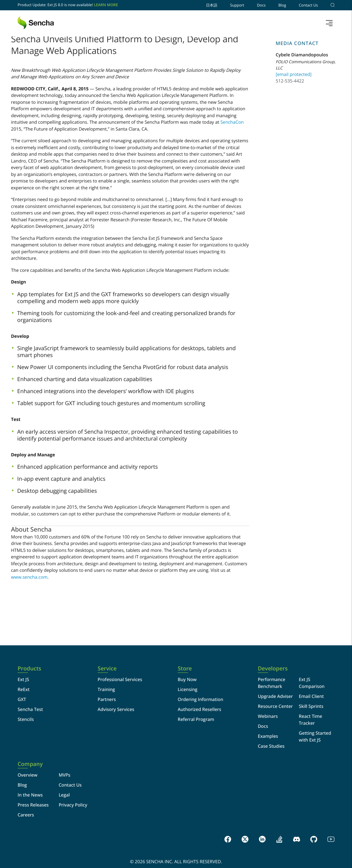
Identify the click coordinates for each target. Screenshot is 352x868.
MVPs (65, 775)
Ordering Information (200, 699)
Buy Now (187, 679)
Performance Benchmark (272, 683)
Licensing (188, 689)
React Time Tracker (310, 720)
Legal (64, 795)
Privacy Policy (73, 805)
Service (107, 669)
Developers (273, 669)
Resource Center (275, 706)
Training (106, 689)
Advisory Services (116, 709)
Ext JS (23, 679)
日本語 (212, 5)
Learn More (106, 5)
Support (237, 5)
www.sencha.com (29, 577)
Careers (26, 815)
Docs (261, 5)
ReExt (24, 689)
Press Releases (33, 805)
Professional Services (120, 679)
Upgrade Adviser (275, 696)
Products (29, 669)
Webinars (268, 716)
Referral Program (196, 719)
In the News (30, 795)
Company (30, 764)
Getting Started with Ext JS (315, 736)
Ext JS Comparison (312, 683)
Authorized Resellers (200, 709)
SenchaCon (232, 122)
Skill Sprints (311, 706)
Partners (107, 699)
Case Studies (271, 746)
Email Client (311, 696)
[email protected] (294, 74)
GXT (22, 699)
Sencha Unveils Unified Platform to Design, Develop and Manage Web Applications (125, 45)
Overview (27, 775)
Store (185, 669)
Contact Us (308, 5)
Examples (268, 736)
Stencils (26, 719)
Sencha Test (30, 709)
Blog (282, 5)
